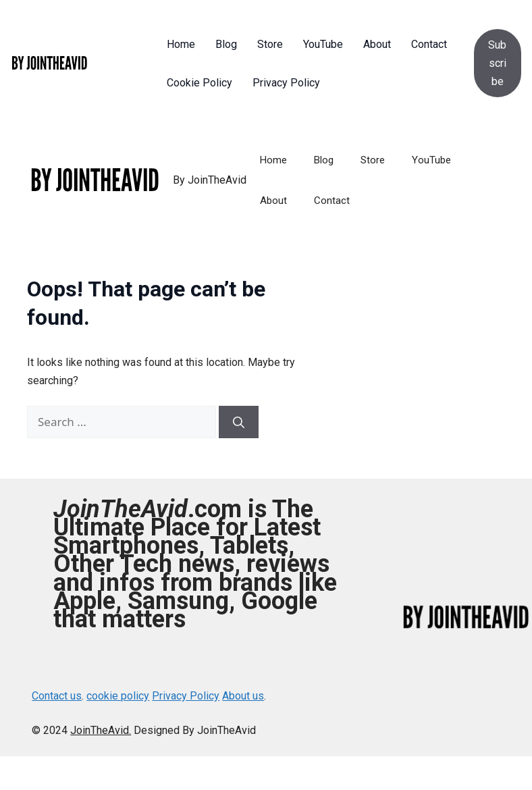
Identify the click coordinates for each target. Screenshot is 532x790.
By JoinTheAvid (210, 180)
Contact (332, 201)
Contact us (57, 696)
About (273, 201)
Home (273, 160)
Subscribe (497, 63)
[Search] (239, 422)
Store (373, 160)
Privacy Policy (186, 696)
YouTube (431, 160)
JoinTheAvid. (101, 730)
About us (243, 696)
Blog (324, 160)
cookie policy (118, 696)
